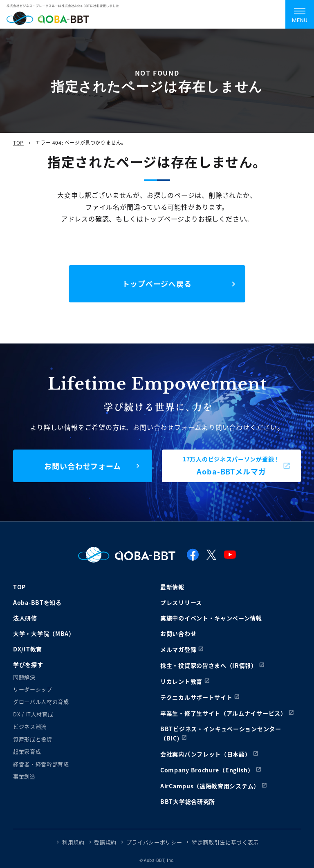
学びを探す (28, 664)
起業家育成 (27, 751)
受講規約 (105, 842)
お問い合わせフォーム (83, 466)
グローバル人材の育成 (41, 701)
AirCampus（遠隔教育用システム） (210, 786)
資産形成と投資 (33, 739)
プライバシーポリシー (154, 842)
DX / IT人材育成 (33, 714)
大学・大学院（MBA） (44, 633)
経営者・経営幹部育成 (41, 764)
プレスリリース (181, 602)
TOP (18, 142)
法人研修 (25, 618)
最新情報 (172, 587)
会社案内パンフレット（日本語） (206, 754)
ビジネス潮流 (30, 726)
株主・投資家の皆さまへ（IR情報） (209, 665)
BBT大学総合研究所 (188, 801)
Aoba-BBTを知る (37, 602)
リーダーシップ (33, 689)
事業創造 (24, 776)
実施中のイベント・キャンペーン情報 (211, 618)
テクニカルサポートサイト (196, 697)
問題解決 (24, 677)
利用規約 (73, 842)
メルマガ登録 (178, 649)
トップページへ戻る (157, 284)
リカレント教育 (181, 681)
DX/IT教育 (28, 649)
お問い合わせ (178, 633)
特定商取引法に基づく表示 (225, 842)
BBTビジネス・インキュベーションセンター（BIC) (221, 733)
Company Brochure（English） (207, 770)
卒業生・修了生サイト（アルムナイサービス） (223, 713)
